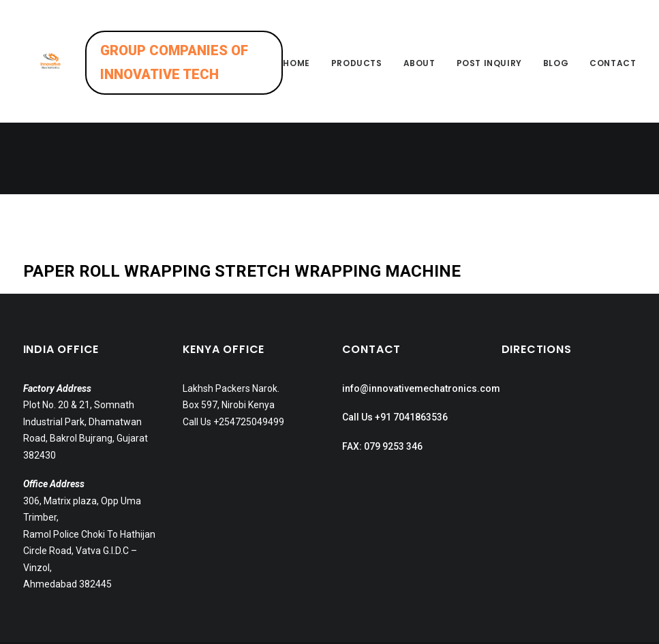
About (419, 75)
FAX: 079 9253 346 (382, 399)
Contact (613, 75)
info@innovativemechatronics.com (421, 341)
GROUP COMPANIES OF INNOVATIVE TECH (199, 74)
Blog (556, 75)
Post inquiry (489, 75)
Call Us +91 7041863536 (395, 370)
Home (296, 75)
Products (357, 75)
